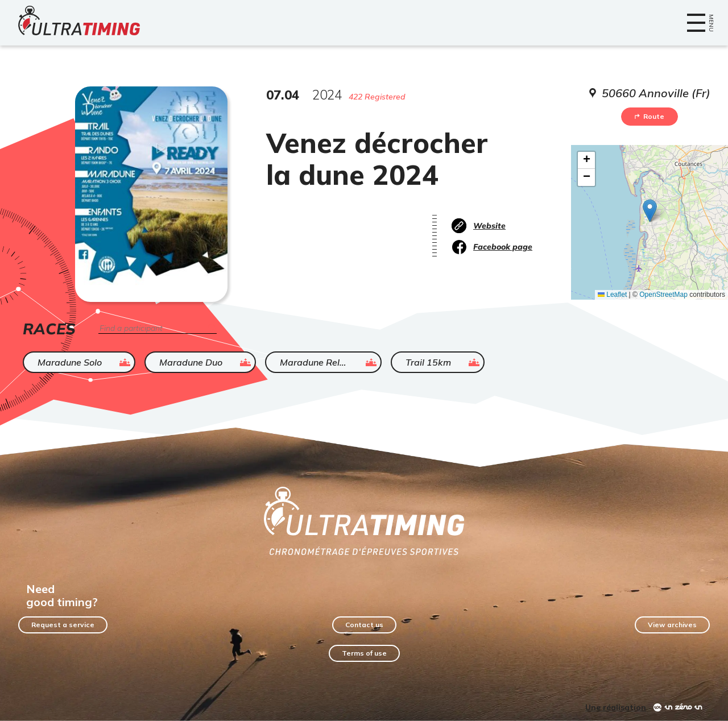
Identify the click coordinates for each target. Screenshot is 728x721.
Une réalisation (616, 707)
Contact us (364, 625)
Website (489, 226)
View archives (672, 625)
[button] (650, 211)
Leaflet (612, 295)
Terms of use (364, 653)
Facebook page (503, 247)
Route (650, 116)
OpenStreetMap (663, 295)
